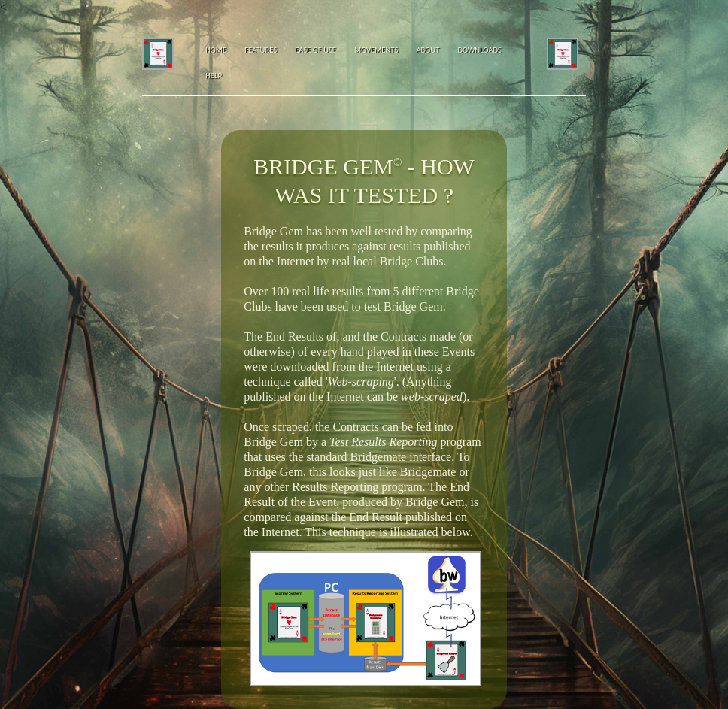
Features (261, 50)
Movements (376, 50)
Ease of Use (315, 50)
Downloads (479, 50)
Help (214, 76)
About (428, 50)
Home (216, 50)
